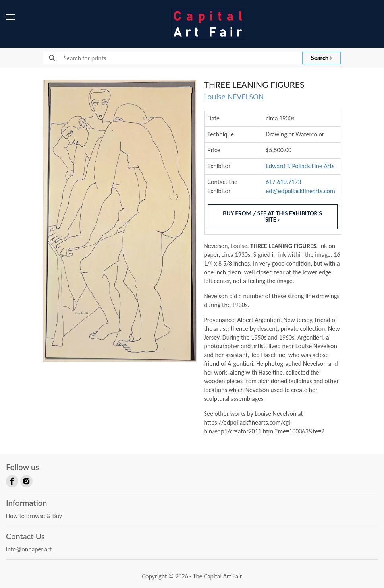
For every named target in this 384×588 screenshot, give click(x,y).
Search (321, 58)
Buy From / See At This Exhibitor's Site (272, 216)
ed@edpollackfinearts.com (300, 191)
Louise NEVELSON (234, 97)
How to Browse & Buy (34, 516)
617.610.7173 (283, 182)
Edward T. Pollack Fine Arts (300, 166)
